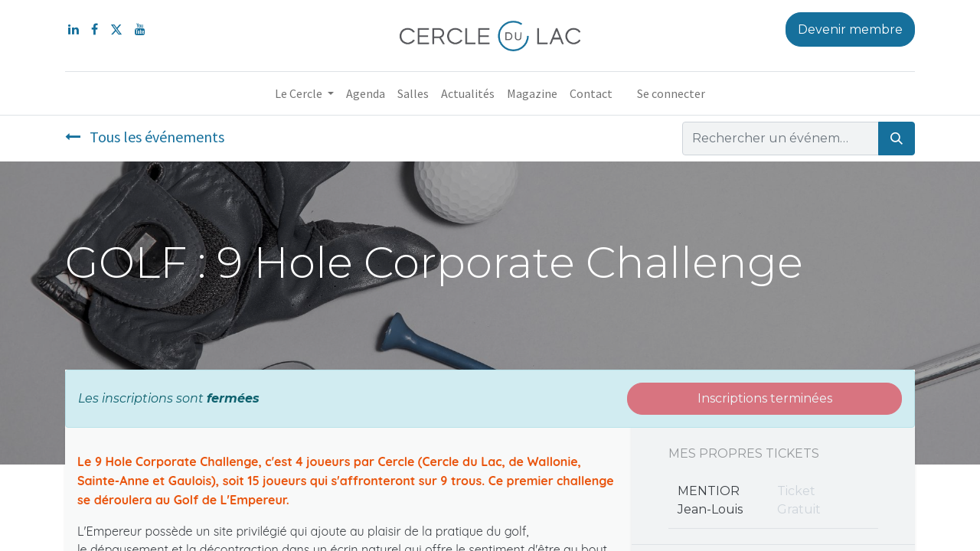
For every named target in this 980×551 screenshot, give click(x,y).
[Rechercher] (897, 139)
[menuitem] (366, 93)
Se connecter (671, 93)
